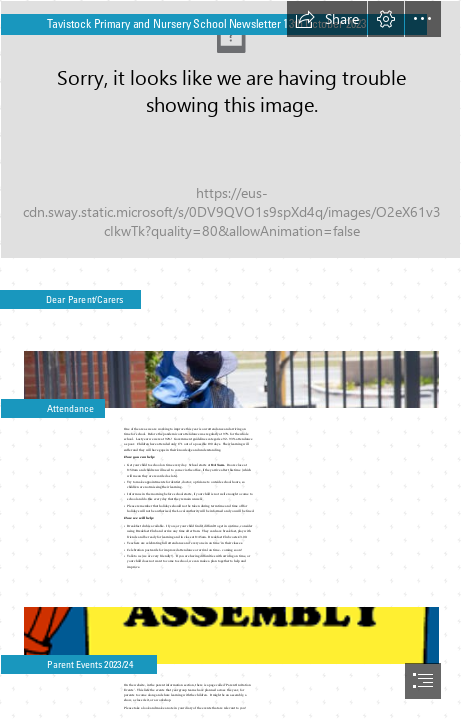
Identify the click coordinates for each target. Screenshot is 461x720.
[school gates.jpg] (230, 370)
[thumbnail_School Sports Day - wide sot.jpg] (230, 129)
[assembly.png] (230, 626)
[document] (230, 360)
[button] (327, 19)
